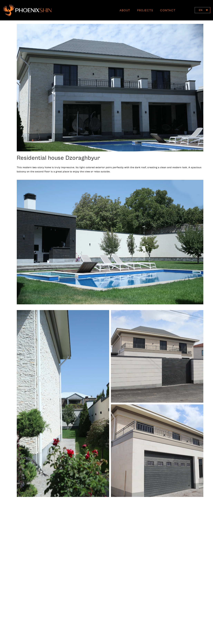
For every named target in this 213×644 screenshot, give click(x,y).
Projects (145, 10)
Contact (168, 10)
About (125, 10)
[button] (202, 10)
